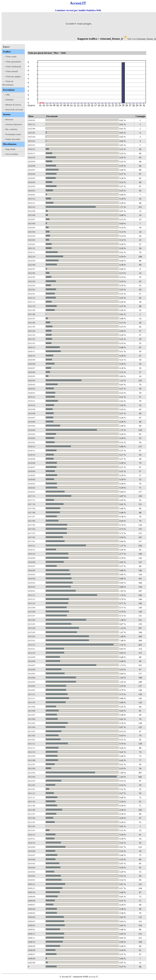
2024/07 (31, 170)
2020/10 (31, 356)
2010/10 (31, 843)
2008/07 (31, 954)
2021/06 (31, 323)
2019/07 (31, 418)
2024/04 (31, 182)
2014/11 (31, 649)
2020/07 (31, 368)
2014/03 (31, 682)
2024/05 (31, 178)
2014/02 (31, 686)
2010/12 (31, 835)
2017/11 (31, 500)
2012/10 (31, 752)
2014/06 (31, 669)
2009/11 (31, 888)
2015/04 (31, 628)
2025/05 (31, 133)
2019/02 (31, 438)
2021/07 (31, 318)
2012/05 (31, 773)
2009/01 (31, 929)
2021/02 (31, 339)
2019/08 (31, 413)
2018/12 (31, 446)
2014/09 (31, 657)
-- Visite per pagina (12, 76)
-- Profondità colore (12, 134)
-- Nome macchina (12, 139)
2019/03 (31, 434)
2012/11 (31, 748)
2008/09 (31, 946)
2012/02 (31, 785)
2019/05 (31, 426)
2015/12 (31, 595)
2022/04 (31, 281)
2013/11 (31, 698)
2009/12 (31, 884)
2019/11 (31, 401)
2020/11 (31, 351)
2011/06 (31, 818)
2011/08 (31, 810)
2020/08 (31, 364)
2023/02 (31, 240)
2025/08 (31, 129)
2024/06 (31, 174)
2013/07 (31, 715)
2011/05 (31, 822)
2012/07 (31, 764)
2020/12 (31, 347)
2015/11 (31, 599)
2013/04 (31, 727)
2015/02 (31, 636)
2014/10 (31, 653)
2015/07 (31, 616)
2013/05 (31, 723)
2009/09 (31, 897)
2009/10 (31, 892)
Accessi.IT (93, 977)
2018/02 (31, 488)
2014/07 (31, 665)
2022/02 (31, 289)
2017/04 (31, 529)
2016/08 (31, 562)
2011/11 (31, 797)
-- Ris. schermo (11, 129)
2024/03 (31, 186)
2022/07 (31, 269)
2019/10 (31, 405)
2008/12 (31, 934)
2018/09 (31, 459)
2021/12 (31, 298)
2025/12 (31, 124)
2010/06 (31, 859)
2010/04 (31, 867)
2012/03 (31, 781)
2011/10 (31, 801)
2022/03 (31, 285)
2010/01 (31, 880)
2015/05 (31, 624)
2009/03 (31, 921)
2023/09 (31, 211)
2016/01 (31, 591)
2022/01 (31, 294)
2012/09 (31, 756)
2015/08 (31, 612)
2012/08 (31, 760)
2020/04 (31, 380)
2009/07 (31, 905)
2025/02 (31, 141)
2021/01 (31, 343)
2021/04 (31, 331)
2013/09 (31, 707)
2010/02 (31, 876)
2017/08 (31, 512)
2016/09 (31, 558)
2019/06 (31, 422)
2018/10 (31, 455)
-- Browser (8, 119)
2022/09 (31, 261)
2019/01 (31, 442)
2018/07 (31, 467)
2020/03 (31, 384)
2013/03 (31, 731)
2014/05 (31, 674)
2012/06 (31, 768)
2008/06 (31, 958)
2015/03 (31, 632)
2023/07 (31, 219)
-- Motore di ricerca (12, 105)
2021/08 (31, 314)
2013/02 (31, 735)
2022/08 (31, 265)
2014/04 (31, 678)
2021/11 (31, 302)
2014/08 (31, 661)
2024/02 (31, 191)
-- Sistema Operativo (13, 124)
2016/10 (31, 554)
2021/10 (31, 306)
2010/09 (31, 847)
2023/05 (31, 227)
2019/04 (31, 430)
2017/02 (31, 537)
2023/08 (31, 215)
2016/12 (31, 546)
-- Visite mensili (11, 71)
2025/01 (31, 145)
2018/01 (31, 492)
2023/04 (31, 232)
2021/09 (31, 310)
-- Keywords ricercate (13, 109)
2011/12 (31, 793)
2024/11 (31, 153)
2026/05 (31, 120)
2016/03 (31, 583)
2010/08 (31, 851)
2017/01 (31, 541)
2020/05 (31, 376)
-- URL (7, 95)
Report (6, 47)
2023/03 (31, 236)
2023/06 (31, 223)
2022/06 (31, 273)
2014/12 (31, 645)
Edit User (132, 39)
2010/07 (31, 855)
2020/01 (31, 393)
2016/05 (31, 574)
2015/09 (31, 607)
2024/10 (31, 157)
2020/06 (31, 372)
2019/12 (31, 397)
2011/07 (31, 814)
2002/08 (31, 963)
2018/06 (31, 471)
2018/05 (31, 475)
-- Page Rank (9, 149)
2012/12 (31, 744)
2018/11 (31, 450)
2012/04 (31, 777)
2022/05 (31, 277)
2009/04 (31, 917)
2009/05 (31, 913)
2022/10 (31, 257)
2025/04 (31, 137)
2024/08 (31, 166)
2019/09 (31, 409)
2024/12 (31, 149)
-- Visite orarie (10, 56)
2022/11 (31, 252)
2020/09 (31, 360)
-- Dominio (9, 100)
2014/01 (31, 690)
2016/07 (31, 566)
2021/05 (31, 327)
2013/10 (31, 702)
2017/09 (31, 508)
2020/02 (31, 389)
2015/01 (31, 640)
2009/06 (31, 909)
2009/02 (31, 925)
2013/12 (31, 694)
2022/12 (31, 248)
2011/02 (31, 826)
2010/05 (31, 863)
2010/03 (31, 872)
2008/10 (31, 942)
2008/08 (31, 950)
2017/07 (31, 517)
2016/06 (31, 570)
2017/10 (31, 504)
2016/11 (31, 550)
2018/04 (31, 479)
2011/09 (31, 806)
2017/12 (31, 496)
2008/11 (31, 938)
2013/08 (31, 711)
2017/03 (31, 533)
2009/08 (31, 901)
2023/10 (31, 207)
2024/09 (31, 161)
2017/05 (31, 525)
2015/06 (31, 620)
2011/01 (31, 830)
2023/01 (31, 244)
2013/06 (31, 719)
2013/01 (31, 740)
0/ (29, 967)
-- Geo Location (11, 154)
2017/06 (31, 521)
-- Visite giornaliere (12, 62)
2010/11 (31, 839)
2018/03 (31, 484)
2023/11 (31, 203)
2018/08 (31, 463)
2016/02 (31, 587)
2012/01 (31, 789)
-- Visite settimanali (12, 66)
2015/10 (31, 603)
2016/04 (31, 578)
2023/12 (31, 199)
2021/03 (31, 335)
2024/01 (31, 195)
